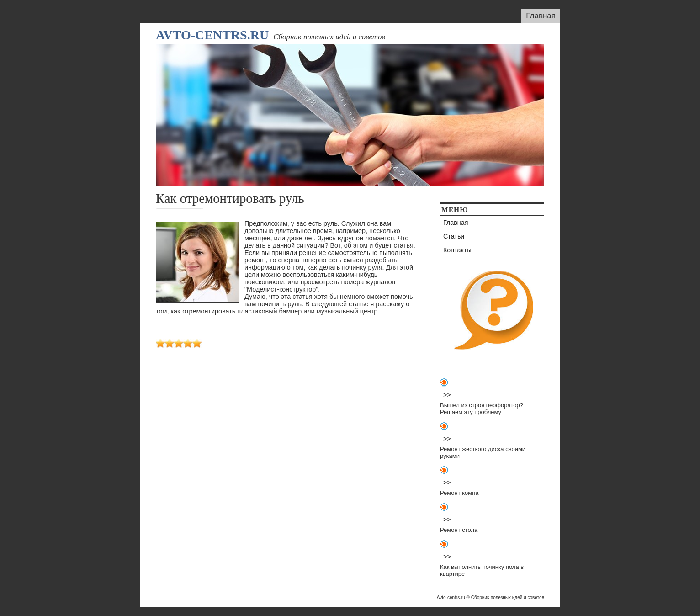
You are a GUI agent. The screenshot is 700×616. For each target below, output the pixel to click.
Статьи (454, 236)
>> (447, 395)
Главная (541, 16)
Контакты (457, 250)
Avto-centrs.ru (212, 35)
